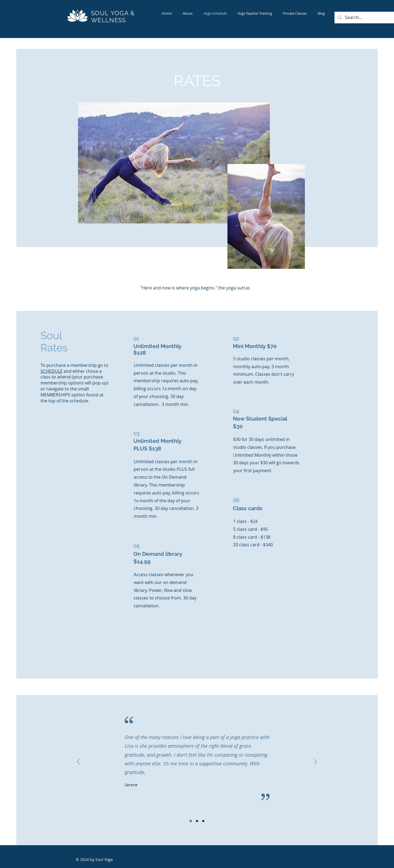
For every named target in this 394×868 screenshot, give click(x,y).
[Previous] (79, 762)
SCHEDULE (51, 371)
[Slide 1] (191, 821)
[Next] (315, 762)
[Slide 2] (197, 821)
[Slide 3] (203, 821)
